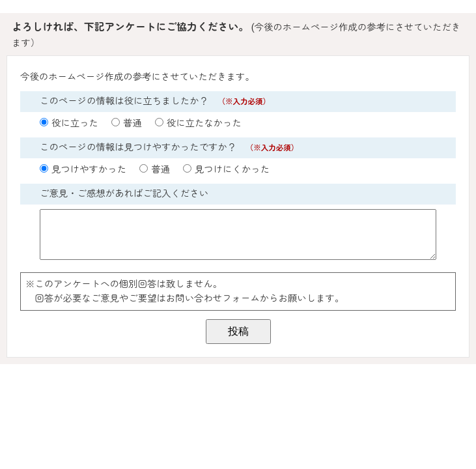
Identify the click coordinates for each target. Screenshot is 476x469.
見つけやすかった (89, 170)
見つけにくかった (232, 170)
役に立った (75, 123)
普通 (133, 123)
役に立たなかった (204, 123)
